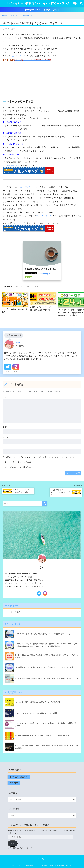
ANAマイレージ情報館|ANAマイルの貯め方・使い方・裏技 (42, 3)
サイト (6, 447)
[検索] (45, 504)
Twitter (8, 371)
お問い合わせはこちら (19, 777)
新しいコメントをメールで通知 (18, 462)
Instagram (16, 371)
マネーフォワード (18, 56)
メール (6, 437)
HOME (42, 859)
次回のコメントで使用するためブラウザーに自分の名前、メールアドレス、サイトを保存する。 (41, 457)
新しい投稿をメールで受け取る (18, 467)
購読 (13, 844)
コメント (7, 397)
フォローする (45, 274)
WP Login (14, 783)
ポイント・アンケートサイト (27, 286)
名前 (5, 427)
